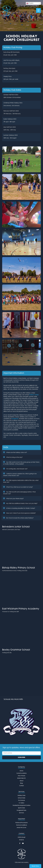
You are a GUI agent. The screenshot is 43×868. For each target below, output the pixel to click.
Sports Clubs (21, 808)
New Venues (22, 776)
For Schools (22, 800)
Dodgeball (15, 419)
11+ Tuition (21, 803)
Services (21, 813)
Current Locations (21, 773)
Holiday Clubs (21, 796)
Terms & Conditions (22, 825)
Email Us (21, 840)
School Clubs (22, 798)
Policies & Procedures (22, 823)
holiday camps (34, 395)
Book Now (35, 866)
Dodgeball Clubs (21, 810)
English (30, 3)
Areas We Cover (21, 828)
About (21, 781)
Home (21, 771)
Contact (22, 786)
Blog (21, 783)
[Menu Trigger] (38, 10)
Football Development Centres (22, 805)
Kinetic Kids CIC (21, 778)
